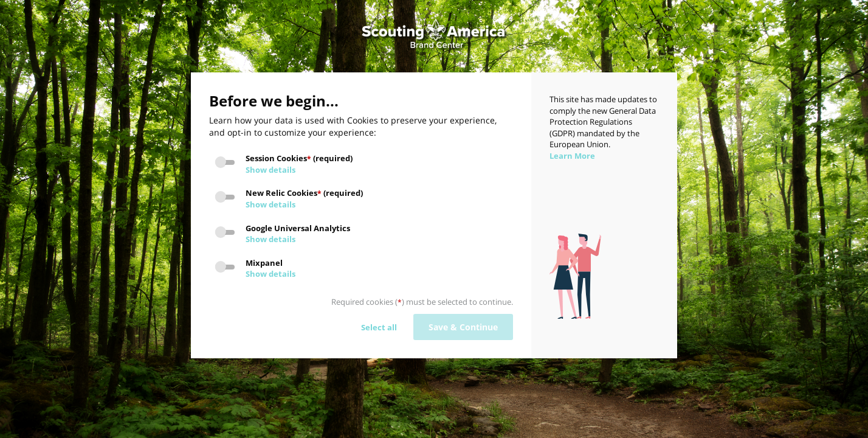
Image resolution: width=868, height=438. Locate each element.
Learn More (572, 156)
